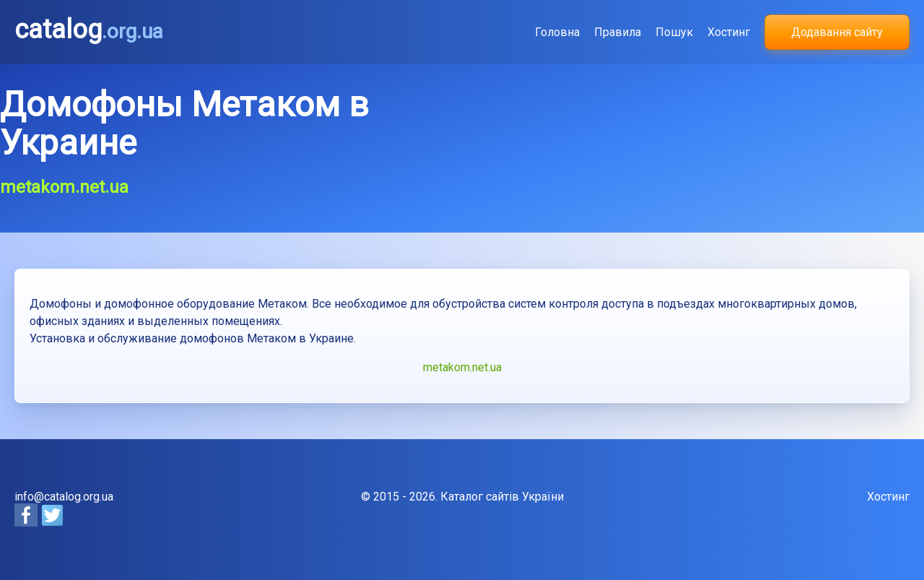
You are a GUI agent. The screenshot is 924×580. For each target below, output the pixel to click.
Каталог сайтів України (502, 497)
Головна (557, 32)
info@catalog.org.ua (64, 497)
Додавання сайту (837, 32)
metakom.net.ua (462, 367)
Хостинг (729, 32)
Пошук (674, 32)
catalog (89, 30)
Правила (618, 32)
